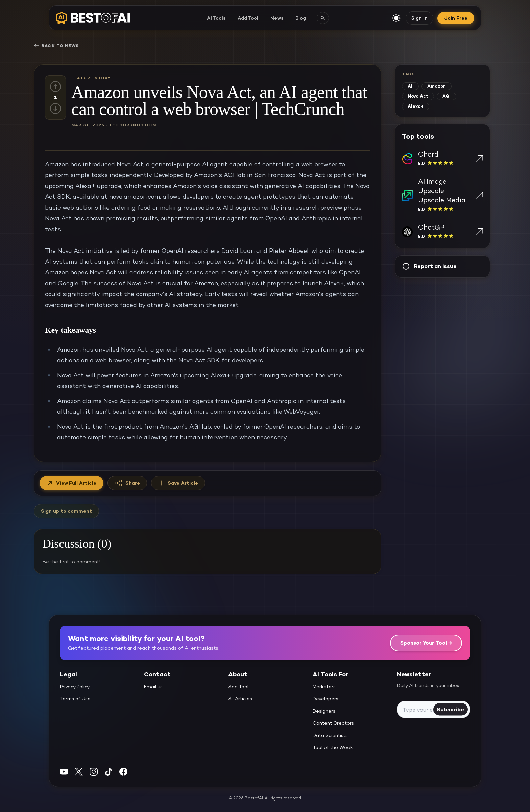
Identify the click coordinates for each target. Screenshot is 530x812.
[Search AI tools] (323, 18)
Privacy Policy (75, 687)
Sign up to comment (66, 511)
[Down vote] (55, 109)
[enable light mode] (396, 18)
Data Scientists (330, 735)
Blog (301, 18)
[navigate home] (93, 18)
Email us (153, 687)
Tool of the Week (333, 747)
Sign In (419, 18)
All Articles (240, 699)
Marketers (324, 687)
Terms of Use (75, 699)
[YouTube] (64, 772)
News (277, 18)
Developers (326, 699)
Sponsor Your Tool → (426, 643)
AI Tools (216, 18)
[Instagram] (94, 772)
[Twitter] (79, 772)
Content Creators (333, 723)
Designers (324, 711)
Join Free (456, 18)
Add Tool (248, 18)
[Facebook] (123, 772)
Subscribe (450, 709)
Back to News (56, 46)
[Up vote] (55, 87)
